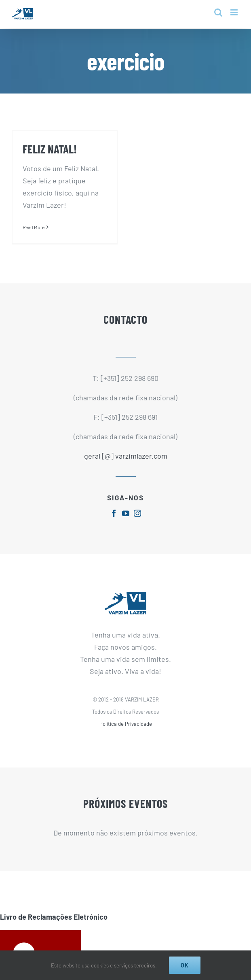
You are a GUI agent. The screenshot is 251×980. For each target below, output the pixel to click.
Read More (34, 227)
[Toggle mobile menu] (235, 12)
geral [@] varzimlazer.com (126, 453)
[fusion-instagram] (137, 510)
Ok (185, 965)
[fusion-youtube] (126, 510)
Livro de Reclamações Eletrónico (54, 913)
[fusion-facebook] (114, 510)
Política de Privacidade (126, 720)
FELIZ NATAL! (50, 149)
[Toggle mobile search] (218, 12)
